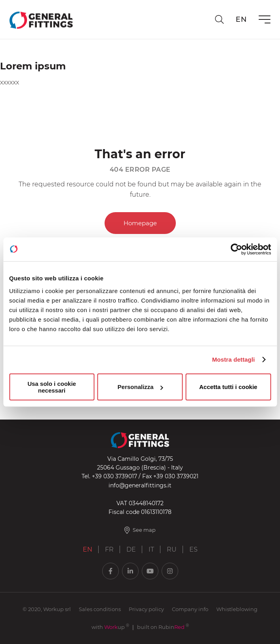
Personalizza (140, 387)
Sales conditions (100, 609)
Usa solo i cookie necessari (52, 387)
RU (172, 549)
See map (140, 530)
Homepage (140, 223)
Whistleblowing (237, 609)
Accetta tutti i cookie (228, 387)
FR (109, 549)
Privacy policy (146, 609)
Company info (190, 609)
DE (131, 549)
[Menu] (265, 19)
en (241, 19)
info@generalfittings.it (140, 485)
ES (193, 549)
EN (88, 549)
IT (151, 549)
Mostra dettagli (233, 359)
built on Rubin (163, 627)
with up (110, 627)
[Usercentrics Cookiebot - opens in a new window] (236, 249)
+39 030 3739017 (114, 476)
